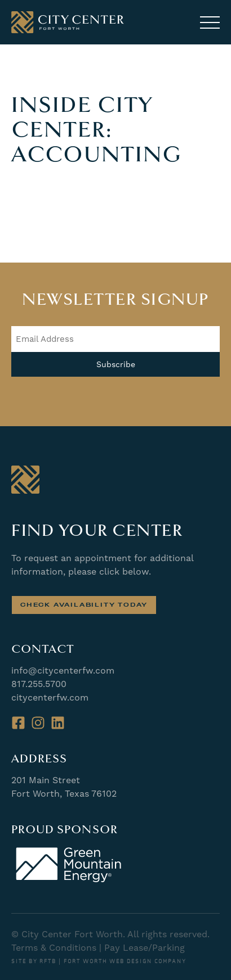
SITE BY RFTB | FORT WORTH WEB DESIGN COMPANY (99, 961)
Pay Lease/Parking (145, 948)
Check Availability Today (84, 605)
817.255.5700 (39, 684)
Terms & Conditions (54, 948)
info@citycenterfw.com (63, 670)
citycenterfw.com (50, 697)
